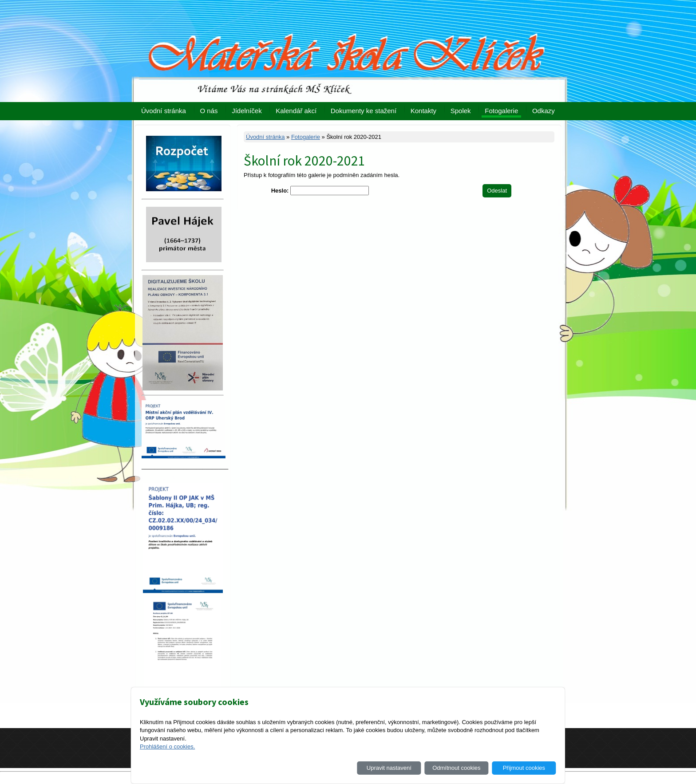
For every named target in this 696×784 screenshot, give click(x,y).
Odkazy (544, 111)
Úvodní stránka (164, 111)
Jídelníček (247, 111)
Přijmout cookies (524, 768)
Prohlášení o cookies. (167, 747)
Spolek (461, 111)
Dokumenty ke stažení (364, 111)
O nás (209, 111)
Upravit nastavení (389, 768)
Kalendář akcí (296, 111)
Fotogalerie (501, 111)
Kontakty (423, 111)
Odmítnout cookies (456, 768)
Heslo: (280, 191)
